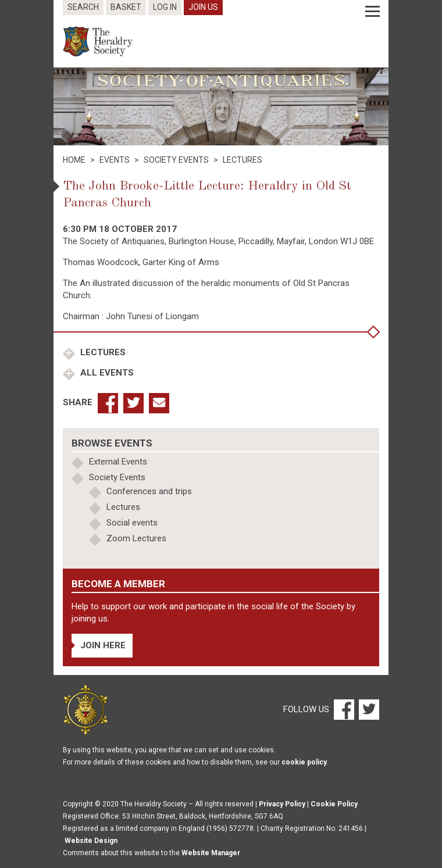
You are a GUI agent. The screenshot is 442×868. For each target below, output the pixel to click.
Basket (126, 7)
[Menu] (373, 12)
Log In (165, 7)
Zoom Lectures (136, 538)
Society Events (117, 477)
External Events (118, 462)
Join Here (103, 645)
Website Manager (211, 853)
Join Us (203, 7)
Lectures (102, 352)
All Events (106, 373)
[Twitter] (368, 709)
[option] (221, 106)
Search (83, 7)
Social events (132, 523)
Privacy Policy (282, 804)
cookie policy (304, 762)
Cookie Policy (334, 804)
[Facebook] (343, 709)
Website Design (91, 841)
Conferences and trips (149, 491)
